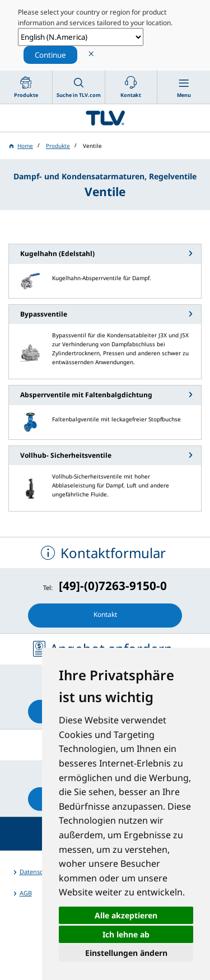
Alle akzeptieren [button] (126, 915)
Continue (50, 55)
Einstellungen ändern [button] (126, 953)
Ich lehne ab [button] (126, 934)
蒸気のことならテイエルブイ (105, 118)
